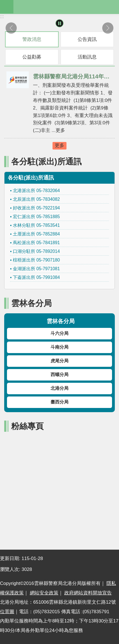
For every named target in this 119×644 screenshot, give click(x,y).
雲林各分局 (31, 303)
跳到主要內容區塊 (3, 3)
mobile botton (7, 7)
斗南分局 (59, 347)
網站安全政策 (44, 593)
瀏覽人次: (11, 569)
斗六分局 (59, 333)
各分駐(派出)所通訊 (46, 161)
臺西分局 (59, 402)
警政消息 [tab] (32, 39)
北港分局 (59, 388)
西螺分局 (59, 375)
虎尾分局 (59, 361)
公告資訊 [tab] (87, 39)
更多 (59, 145)
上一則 (11, 28)
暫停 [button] (60, 23)
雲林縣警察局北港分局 (66, 7)
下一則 (108, 28)
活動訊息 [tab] (87, 57)
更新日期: (11, 558)
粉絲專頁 (27, 426)
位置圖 (7, 612)
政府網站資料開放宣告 (88, 593)
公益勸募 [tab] (32, 57)
